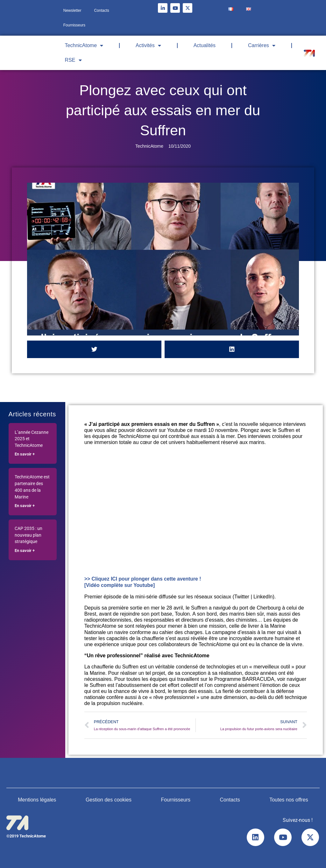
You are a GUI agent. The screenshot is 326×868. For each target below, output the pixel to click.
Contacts (101, 11)
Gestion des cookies (109, 799)
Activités (148, 46)
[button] (94, 349)
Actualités (205, 45)
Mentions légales (37, 799)
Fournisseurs (74, 25)
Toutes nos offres (289, 799)
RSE (73, 60)
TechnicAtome (84, 46)
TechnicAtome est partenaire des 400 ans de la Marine (32, 487)
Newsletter (72, 11)
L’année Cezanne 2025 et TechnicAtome (32, 439)
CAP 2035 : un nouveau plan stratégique (28, 535)
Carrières (262, 46)
